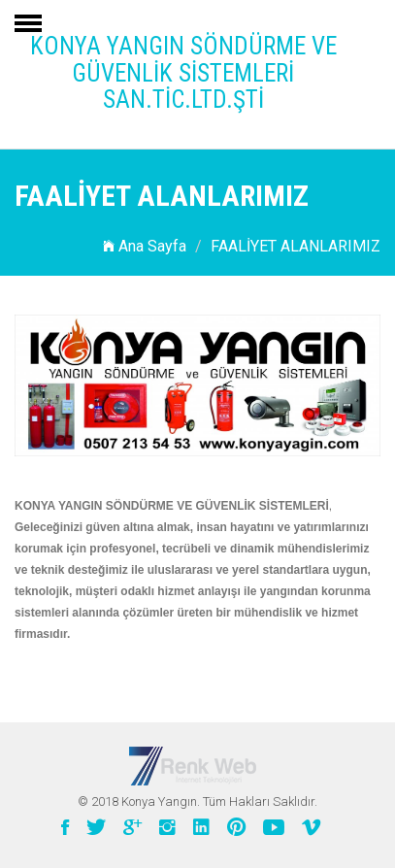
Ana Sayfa (145, 246)
